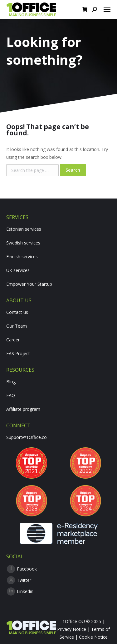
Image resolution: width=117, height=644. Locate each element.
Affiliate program (23, 409)
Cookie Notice (93, 637)
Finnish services (22, 257)
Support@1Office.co (27, 437)
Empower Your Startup (29, 284)
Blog (11, 382)
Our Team (17, 326)
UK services (18, 270)
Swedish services (23, 243)
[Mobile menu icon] (107, 9)
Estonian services (24, 229)
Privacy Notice (72, 629)
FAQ (11, 395)
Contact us (17, 312)
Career (13, 340)
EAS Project (18, 353)
